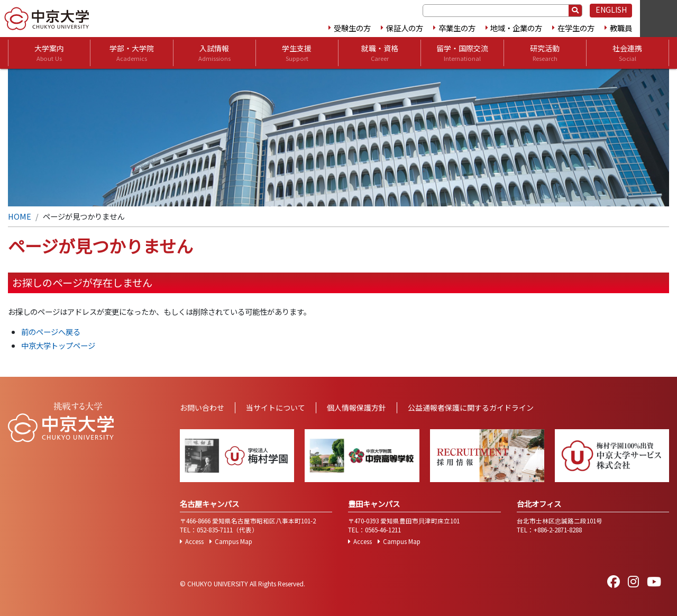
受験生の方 (352, 28)
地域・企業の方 (516, 28)
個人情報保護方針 (356, 407)
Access (194, 541)
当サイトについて (276, 407)
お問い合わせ (202, 407)
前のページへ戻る (51, 332)
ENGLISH (611, 10)
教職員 (621, 28)
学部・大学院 (132, 53)
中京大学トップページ (58, 345)
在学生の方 (576, 28)
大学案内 (49, 53)
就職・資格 (380, 53)
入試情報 (214, 53)
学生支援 (297, 53)
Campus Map (234, 541)
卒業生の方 (457, 28)
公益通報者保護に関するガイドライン (471, 407)
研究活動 (545, 53)
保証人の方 (405, 28)
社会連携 (627, 53)
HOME (20, 216)
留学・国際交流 (462, 53)
